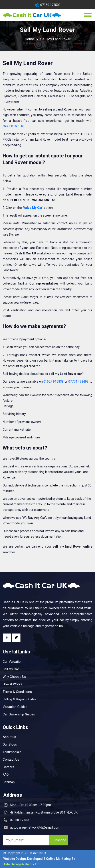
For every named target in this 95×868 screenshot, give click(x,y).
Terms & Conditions (17, 692)
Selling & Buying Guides (20, 699)
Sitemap (9, 782)
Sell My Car (11, 669)
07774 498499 (78, 382)
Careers (8, 767)
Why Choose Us (14, 677)
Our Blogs (10, 744)
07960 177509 (50, 5)
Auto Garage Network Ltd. (22, 864)
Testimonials (12, 752)
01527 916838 (54, 382)
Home (29, 39)
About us (9, 737)
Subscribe (59, 840)
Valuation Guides (15, 707)
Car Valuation (13, 662)
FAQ (6, 775)
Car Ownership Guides (19, 714)
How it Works (12, 684)
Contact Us (11, 759)
